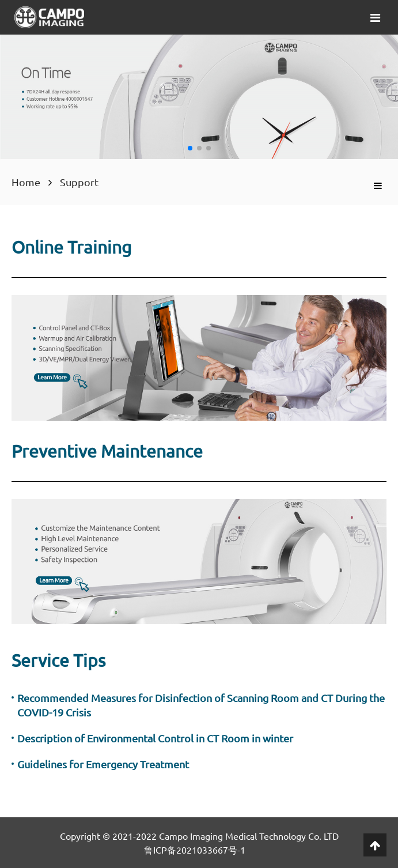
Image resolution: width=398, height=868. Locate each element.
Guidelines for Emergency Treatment (103, 764)
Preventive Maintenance (107, 451)
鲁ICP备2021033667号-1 (195, 850)
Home (26, 182)
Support (79, 182)
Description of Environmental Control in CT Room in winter (155, 738)
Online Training (71, 247)
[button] (190, 148)
